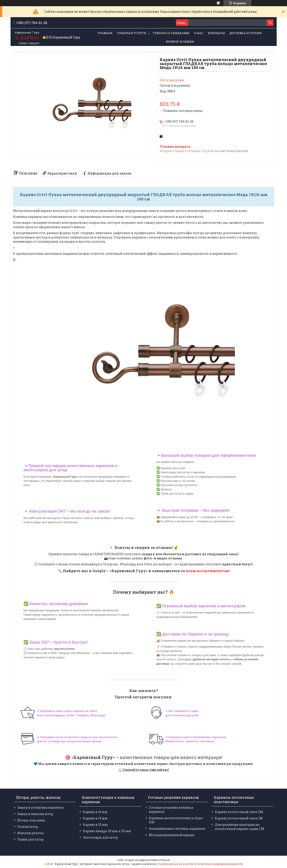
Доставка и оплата (246, 33)
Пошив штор (28, 827)
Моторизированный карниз (172, 835)
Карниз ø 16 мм (95, 812)
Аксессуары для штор (101, 837)
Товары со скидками (171, 33)
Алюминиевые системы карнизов (177, 829)
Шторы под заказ (31, 820)
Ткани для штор (30, 839)
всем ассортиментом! (208, 571)
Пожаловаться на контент (176, 864)
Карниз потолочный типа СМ (239, 818)
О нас (199, 33)
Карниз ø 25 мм (95, 825)
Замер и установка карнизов (40, 807)
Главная (105, 33)
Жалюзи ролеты (30, 833)
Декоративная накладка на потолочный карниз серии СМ (239, 827)
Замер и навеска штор (35, 814)
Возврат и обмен (180, 42)
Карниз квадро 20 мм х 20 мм (107, 831)
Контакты (216, 33)
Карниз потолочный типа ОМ (239, 812)
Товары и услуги (132, 33)
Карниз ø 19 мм (95, 818)
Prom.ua (165, 860)
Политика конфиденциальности (220, 864)
